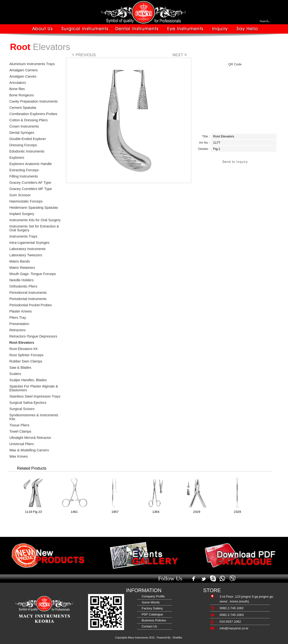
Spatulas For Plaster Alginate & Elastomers (34, 388)
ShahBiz (177, 638)
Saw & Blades (20, 368)
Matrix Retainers (22, 268)
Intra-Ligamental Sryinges (29, 243)
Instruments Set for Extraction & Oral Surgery (34, 228)
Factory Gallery (151, 608)
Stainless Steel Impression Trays (35, 396)
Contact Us (149, 626)
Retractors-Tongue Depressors (33, 336)
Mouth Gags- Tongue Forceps (33, 274)
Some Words (150, 602)
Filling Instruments (24, 176)
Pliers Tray (18, 318)
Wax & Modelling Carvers (29, 450)
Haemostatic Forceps (26, 201)
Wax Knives (19, 456)
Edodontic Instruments (27, 151)
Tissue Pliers (19, 425)
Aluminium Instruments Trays (32, 64)
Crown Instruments (24, 126)
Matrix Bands (20, 261)
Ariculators (18, 83)
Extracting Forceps (24, 170)
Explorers (17, 158)
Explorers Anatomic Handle (31, 164)
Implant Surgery (22, 214)
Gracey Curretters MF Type (31, 189)
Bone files (17, 89)
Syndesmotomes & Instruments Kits (34, 417)
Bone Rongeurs (22, 95)
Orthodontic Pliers (23, 286)
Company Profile (152, 596)
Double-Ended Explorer (28, 139)
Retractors (18, 330)
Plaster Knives (21, 311)
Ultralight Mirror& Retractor (30, 438)
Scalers (15, 374)
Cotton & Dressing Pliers (29, 120)
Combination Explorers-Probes (33, 114)
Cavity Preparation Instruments (33, 101)
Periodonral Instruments (28, 293)
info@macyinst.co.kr (234, 628)
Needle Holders (21, 280)
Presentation (19, 324)
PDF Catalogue (151, 614)
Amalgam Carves (23, 76)
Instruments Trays (23, 236)
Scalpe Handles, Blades (28, 380)
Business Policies (153, 620)
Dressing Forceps (23, 145)
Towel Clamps (20, 431)
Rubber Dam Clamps (26, 361)
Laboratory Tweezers (26, 255)
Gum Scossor (20, 195)
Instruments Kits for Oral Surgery (35, 220)
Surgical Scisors (22, 409)
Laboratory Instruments (27, 249)
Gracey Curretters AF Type (30, 183)
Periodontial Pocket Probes (31, 305)
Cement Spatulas (23, 108)
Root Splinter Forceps (26, 355)
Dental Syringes (22, 133)
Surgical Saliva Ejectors (28, 403)
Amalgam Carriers (24, 70)
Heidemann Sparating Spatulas (34, 208)
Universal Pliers (22, 444)
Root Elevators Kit (23, 349)
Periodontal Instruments (28, 299)
